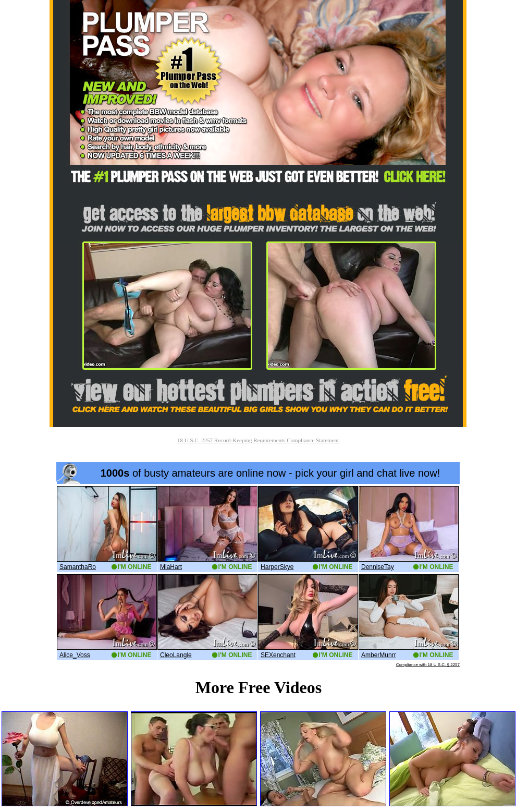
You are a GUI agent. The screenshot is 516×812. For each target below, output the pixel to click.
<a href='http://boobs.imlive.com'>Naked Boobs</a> (258, 565)
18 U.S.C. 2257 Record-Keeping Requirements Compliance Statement (258, 440)
